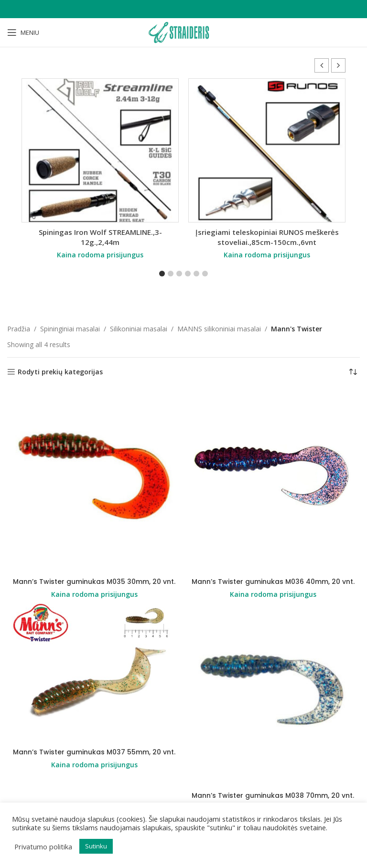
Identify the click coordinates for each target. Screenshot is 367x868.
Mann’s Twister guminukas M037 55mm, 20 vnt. (94, 752)
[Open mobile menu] (23, 32)
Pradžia (19, 329)
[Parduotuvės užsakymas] (353, 372)
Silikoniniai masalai (139, 329)
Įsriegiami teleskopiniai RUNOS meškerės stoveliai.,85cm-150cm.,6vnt (267, 237)
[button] (338, 65)
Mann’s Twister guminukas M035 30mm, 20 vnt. (94, 582)
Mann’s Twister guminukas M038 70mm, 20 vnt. (273, 795)
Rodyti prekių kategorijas (60, 372)
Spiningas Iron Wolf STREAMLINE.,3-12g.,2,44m (100, 237)
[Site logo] (183, 32)
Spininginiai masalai (70, 329)
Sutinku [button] (96, 846)
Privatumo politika (43, 847)
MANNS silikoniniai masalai (219, 329)
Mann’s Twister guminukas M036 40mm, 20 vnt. (273, 582)
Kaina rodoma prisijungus (100, 255)
